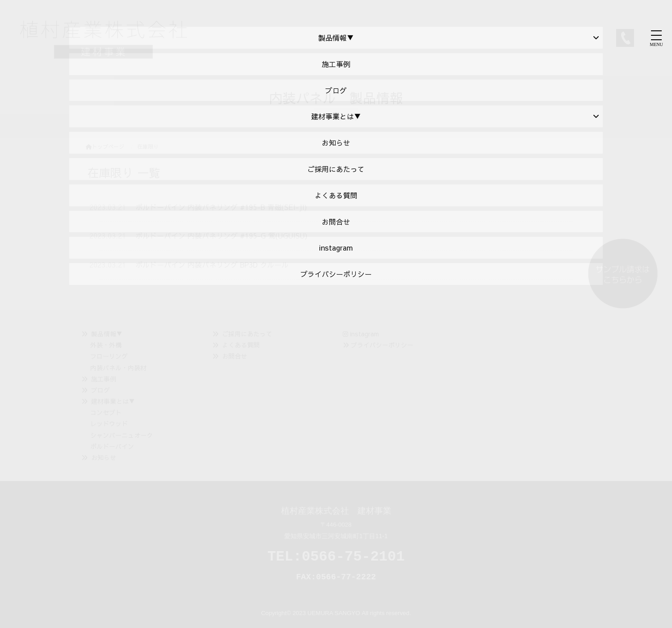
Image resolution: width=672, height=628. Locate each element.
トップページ (105, 147)
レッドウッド (109, 423)
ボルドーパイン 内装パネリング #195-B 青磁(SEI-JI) (221, 207)
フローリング (109, 356)
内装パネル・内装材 (118, 368)
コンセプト (106, 412)
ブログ (101, 390)
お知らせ (104, 457)
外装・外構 (106, 345)
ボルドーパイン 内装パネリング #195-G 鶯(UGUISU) (221, 235)
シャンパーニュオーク (122, 435)
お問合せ (235, 356)
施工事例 (104, 379)
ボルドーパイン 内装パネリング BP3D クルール (212, 264)
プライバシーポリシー (382, 345)
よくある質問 (241, 345)
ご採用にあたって (247, 334)
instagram (361, 334)
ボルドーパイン (112, 446)
